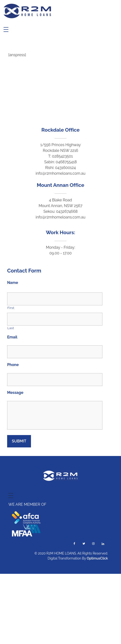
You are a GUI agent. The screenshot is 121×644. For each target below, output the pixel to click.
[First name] (55, 299)
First (11, 308)
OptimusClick (97, 558)
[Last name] (55, 319)
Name (13, 283)
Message (15, 393)
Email (12, 337)
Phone (13, 365)
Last (11, 328)
